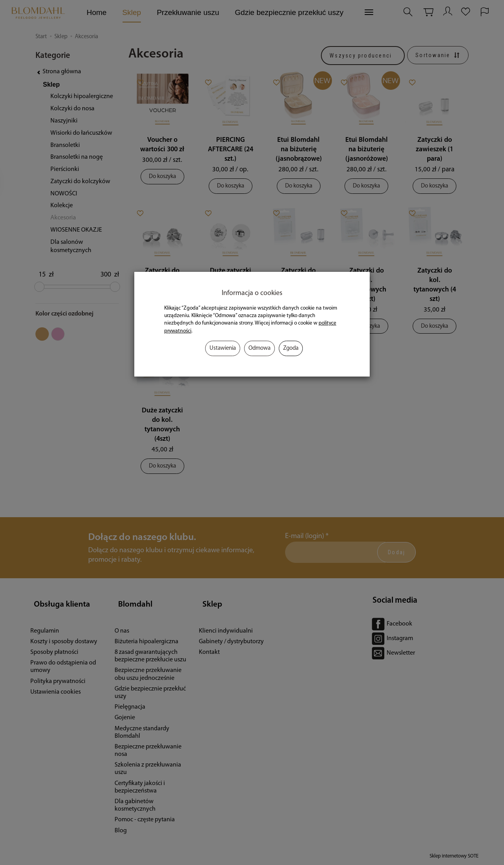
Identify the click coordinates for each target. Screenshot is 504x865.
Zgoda (291, 348)
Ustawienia (223, 348)
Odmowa (259, 348)
